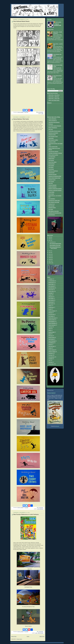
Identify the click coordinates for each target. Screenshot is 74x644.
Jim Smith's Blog (52, 157)
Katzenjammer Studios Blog (54, 201)
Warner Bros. (51, 364)
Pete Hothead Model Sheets (21, 21)
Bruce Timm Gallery (53, 162)
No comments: (40, 112)
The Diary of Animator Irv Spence (55, 153)
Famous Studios (52, 311)
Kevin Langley (58, 22)
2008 (50, 259)
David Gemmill (51, 164)
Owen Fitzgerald (52, 341)
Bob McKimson (52, 288)
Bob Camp (51, 129)
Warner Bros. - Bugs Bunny (54, 95)
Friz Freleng (51, 316)
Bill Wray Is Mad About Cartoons (55, 189)
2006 (50, 263)
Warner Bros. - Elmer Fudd (54, 99)
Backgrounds (51, 283)
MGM (50, 334)
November (52, 242)
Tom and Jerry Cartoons (53, 151)
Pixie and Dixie (51, 346)
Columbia (50, 293)
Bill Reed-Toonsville (52, 174)
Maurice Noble (51, 332)
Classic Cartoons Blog (53, 147)
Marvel (50, 330)
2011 (50, 254)
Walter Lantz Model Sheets (54, 100)
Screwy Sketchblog (52, 119)
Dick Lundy (51, 304)
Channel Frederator (52, 185)
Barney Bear (51, 284)
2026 (50, 237)
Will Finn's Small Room (53, 171)
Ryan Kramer (51, 169)
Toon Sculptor (51, 182)
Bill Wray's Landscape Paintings (55, 190)
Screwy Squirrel (52, 350)
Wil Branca (51, 124)
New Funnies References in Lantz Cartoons (26, 514)
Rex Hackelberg (52, 199)
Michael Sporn (51, 159)
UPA (42, 114)
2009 (50, 258)
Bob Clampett (51, 286)
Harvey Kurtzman (52, 325)
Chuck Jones (51, 291)
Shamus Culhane (52, 352)
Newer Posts (14, 636)
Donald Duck (51, 307)
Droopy (50, 309)
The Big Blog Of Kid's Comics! (55, 131)
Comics (50, 295)
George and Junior (52, 318)
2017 (50, 241)
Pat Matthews (51, 343)
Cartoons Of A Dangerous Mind (55, 176)
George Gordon (52, 320)
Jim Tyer (50, 327)
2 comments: (41, 632)
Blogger (57, 426)
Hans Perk (51, 183)
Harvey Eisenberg (52, 323)
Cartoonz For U (52, 204)
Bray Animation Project (53, 137)
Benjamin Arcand (52, 180)
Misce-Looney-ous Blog (53, 155)
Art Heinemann (52, 281)
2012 (50, 253)
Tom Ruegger (51, 160)
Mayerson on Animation (53, 133)
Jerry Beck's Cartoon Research (55, 126)
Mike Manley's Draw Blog (54, 211)
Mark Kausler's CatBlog (53, 140)
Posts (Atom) (19, 639)
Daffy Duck (51, 297)
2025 (50, 239)
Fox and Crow (51, 314)
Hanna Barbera (40, 509)
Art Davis (50, 279)
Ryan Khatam (51, 166)
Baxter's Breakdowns (53, 128)
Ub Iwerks (51, 359)
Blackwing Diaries (52, 208)
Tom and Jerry (51, 357)
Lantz (36, 633)
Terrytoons (51, 353)
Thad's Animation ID (53, 121)
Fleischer (50, 313)
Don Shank (51, 209)
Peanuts (50, 345)
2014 (50, 251)
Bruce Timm (51, 290)
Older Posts (42, 636)
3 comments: (41, 508)
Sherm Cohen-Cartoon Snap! (54, 178)
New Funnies (41, 633)
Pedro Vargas (51, 194)
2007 (50, 261)
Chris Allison (51, 167)
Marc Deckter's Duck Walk (54, 202)
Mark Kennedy (51, 206)
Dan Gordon (51, 298)
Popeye (50, 348)
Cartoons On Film (52, 135)
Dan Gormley (51, 300)
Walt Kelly (51, 362)
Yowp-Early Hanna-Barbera (54, 122)
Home (28, 636)
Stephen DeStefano (52, 187)
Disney (50, 306)
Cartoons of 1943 (52, 142)
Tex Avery (50, 355)
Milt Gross (51, 336)
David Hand (51, 302)
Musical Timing (51, 337)
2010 (50, 256)
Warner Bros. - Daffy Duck (54, 97)
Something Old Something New (55, 213)
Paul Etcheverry (52, 215)
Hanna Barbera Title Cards (21, 119)
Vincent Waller (51, 192)
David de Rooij (51, 173)
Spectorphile (51, 138)
